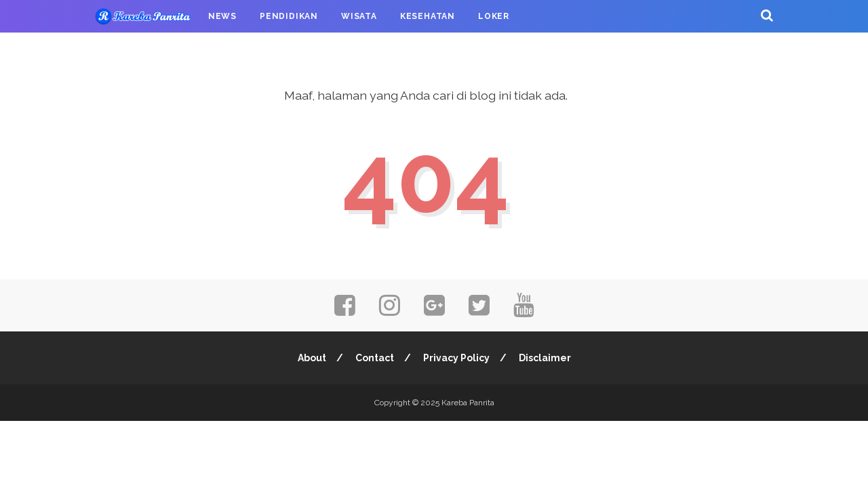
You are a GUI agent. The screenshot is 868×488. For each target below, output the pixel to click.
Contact (375, 358)
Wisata (359, 16)
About (312, 358)
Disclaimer (545, 358)
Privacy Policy (456, 358)
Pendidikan (289, 16)
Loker (494, 16)
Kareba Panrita (468, 403)
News (222, 16)
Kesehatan (428, 16)
